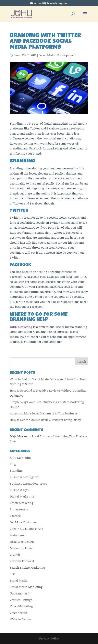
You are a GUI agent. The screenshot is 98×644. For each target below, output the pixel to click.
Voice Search (18, 613)
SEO (12, 574)
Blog (13, 464)
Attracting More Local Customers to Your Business (44, 413)
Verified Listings (21, 600)
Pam (17, 55)
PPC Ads (15, 554)
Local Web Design (22, 542)
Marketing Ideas (21, 548)
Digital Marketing (22, 496)
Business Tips (19, 490)
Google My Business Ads (26, 529)
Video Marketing (21, 606)
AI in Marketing (21, 458)
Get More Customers (24, 522)
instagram (17, 535)
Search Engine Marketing (27, 567)
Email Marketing (22, 503)
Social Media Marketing (26, 587)
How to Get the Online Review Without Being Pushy (45, 420)
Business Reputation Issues (28, 483)
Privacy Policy (49, 638)
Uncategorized (66, 55)
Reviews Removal (22, 561)
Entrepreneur (19, 509)
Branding (16, 470)
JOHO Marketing (21, 327)
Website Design (20, 619)
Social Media (47, 55)
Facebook (16, 516)
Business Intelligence (25, 477)
